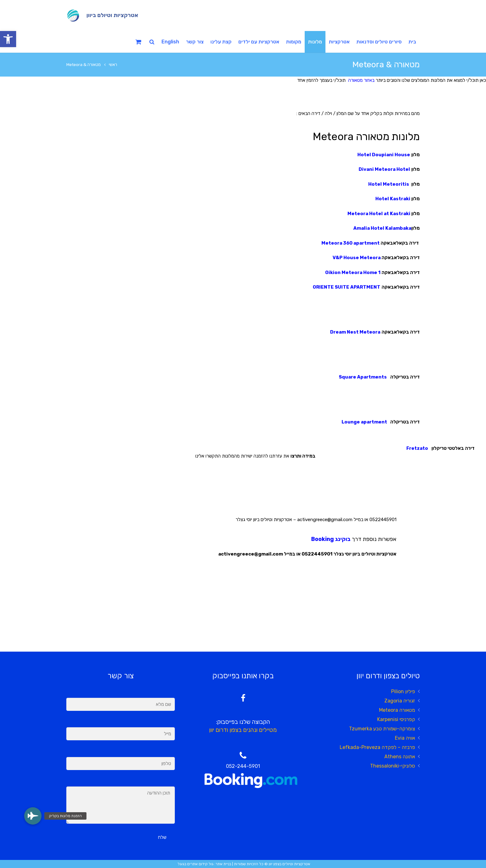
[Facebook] (243, 698)
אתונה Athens (400, 757)
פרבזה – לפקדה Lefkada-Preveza (377, 747)
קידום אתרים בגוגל (193, 864)
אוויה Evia (405, 738)
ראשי (113, 64)
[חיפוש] (152, 42)
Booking (323, 539)
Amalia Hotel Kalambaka (382, 228)
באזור (369, 80)
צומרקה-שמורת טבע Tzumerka (382, 729)
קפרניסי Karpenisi (396, 719)
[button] (8, 39)
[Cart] (138, 42)
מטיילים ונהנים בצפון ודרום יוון (243, 730)
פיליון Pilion (403, 691)
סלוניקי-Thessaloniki (393, 766)
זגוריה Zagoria (400, 701)
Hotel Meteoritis (389, 184)
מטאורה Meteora (397, 710)
